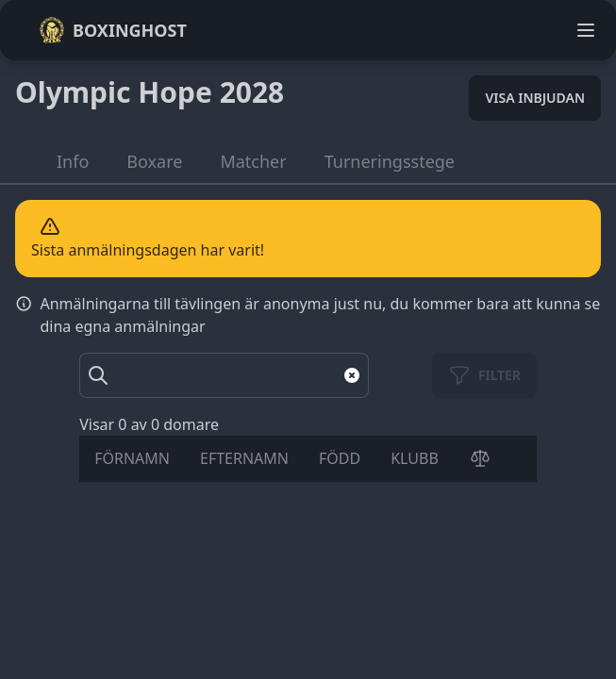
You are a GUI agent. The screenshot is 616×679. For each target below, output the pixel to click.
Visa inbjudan (535, 98)
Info (73, 161)
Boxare (154, 161)
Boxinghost (113, 30)
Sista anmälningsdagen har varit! (148, 250)
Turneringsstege (390, 161)
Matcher (253, 161)
